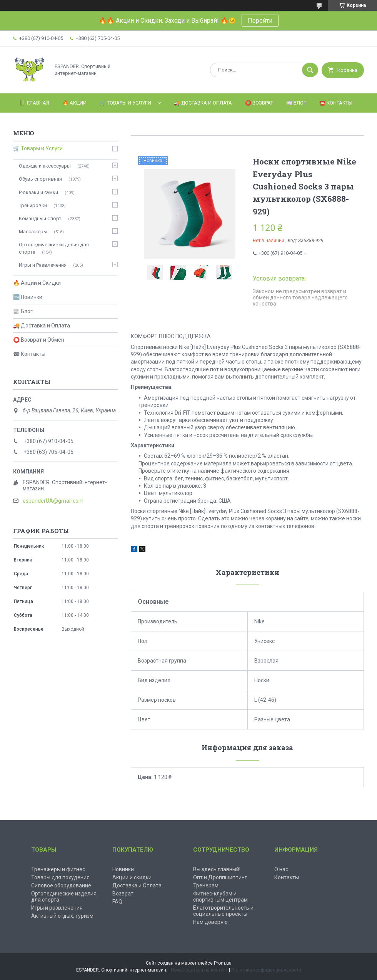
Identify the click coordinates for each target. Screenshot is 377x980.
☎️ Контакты (336, 103)
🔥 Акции (74, 103)
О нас (281, 869)
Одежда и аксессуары (45, 166)
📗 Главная (34, 103)
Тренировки (33, 205)
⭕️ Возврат (259, 103)
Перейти (260, 21)
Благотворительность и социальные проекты (223, 911)
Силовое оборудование (61, 885)
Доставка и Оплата (137, 885)
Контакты (287, 877)
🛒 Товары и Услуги (125, 103)
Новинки (123, 869)
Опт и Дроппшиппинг (220, 877)
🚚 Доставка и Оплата (42, 326)
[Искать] (310, 70)
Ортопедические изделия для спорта (54, 248)
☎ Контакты (29, 354)
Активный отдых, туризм (62, 916)
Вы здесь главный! (217, 869)
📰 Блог (296, 103)
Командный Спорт (40, 218)
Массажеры (33, 232)
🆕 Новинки (28, 297)
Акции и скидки (132, 877)
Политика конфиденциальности (266, 970)
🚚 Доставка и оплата (203, 103)
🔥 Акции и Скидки (37, 283)
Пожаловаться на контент (199, 970)
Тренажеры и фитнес (58, 869)
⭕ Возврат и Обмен (39, 340)
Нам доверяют (212, 922)
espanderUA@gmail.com (53, 501)
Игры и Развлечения (43, 265)
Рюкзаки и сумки (38, 192)
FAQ (117, 902)
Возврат (123, 894)
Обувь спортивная (40, 179)
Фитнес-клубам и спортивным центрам (220, 897)
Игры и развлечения (57, 908)
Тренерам (206, 885)
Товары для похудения (60, 877)
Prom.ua (223, 963)
